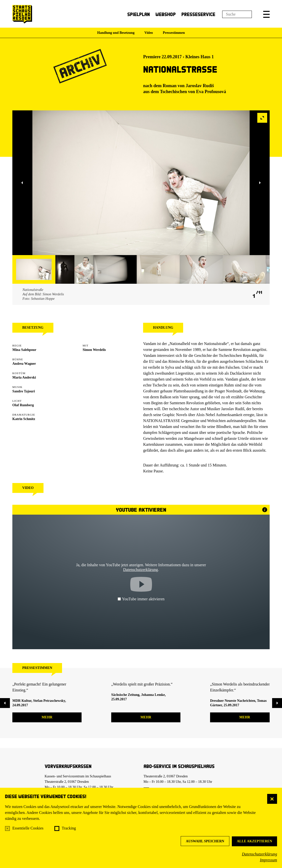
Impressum (268, 860)
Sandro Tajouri (24, 391)
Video (149, 33)
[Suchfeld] (237, 14)
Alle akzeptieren (254, 841)
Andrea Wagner (24, 364)
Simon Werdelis (94, 350)
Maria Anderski (24, 377)
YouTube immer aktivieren (141, 599)
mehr (47, 717)
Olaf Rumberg (23, 405)
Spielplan (139, 14)
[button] (266, 14)
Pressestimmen (174, 33)
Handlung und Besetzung (116, 33)
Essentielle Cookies (28, 828)
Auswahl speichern (205, 841)
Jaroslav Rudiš (200, 86)
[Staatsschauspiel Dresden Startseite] (22, 14)
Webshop (166, 14)
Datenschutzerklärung (260, 854)
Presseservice (198, 14)
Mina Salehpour (24, 350)
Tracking (69, 828)
